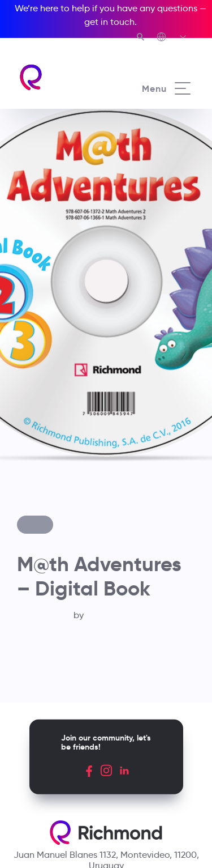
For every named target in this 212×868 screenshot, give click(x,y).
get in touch (109, 22)
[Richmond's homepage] (62, 77)
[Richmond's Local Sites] (172, 38)
